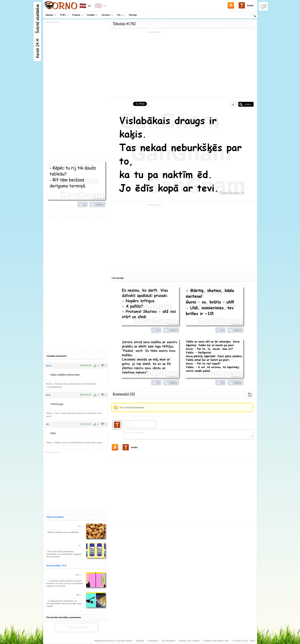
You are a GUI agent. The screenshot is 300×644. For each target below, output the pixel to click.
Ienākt (250, 5)
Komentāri (124, 394)
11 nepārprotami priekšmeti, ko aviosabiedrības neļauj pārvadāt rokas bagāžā (64, 603)
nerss (49, 365)
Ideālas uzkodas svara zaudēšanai (63, 532)
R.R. (49, 395)
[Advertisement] (182, 64)
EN (105, 6)
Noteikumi (153, 641)
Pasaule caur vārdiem (189, 641)
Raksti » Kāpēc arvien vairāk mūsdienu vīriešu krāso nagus (74, 442)
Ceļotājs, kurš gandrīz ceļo (216, 641)
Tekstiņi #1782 (124, 24)
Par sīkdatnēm (169, 641)
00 (47, 424)
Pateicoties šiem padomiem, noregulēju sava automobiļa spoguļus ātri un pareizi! (64, 554)
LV (90, 6)
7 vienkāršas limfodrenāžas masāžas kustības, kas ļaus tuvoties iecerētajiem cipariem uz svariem (65, 583)
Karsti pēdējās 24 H (56, 565)
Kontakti (140, 641)
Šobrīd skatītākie (55, 517)
